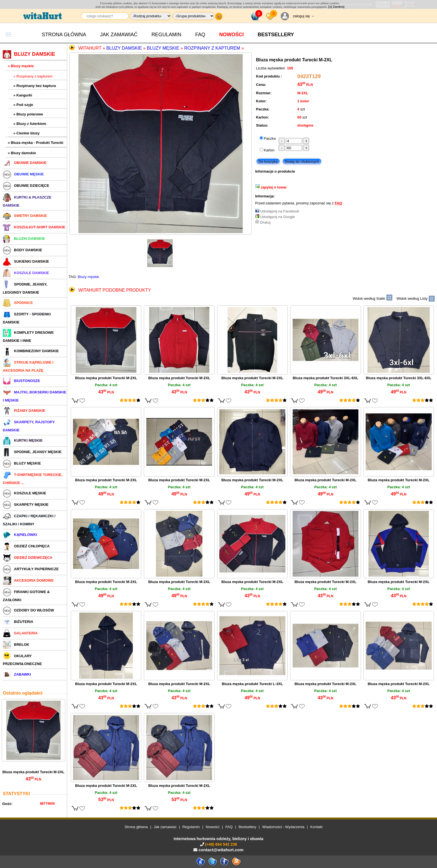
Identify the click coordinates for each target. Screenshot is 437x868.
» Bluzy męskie (21, 66)
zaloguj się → (304, 16)
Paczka (270, 138)
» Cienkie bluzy (26, 133)
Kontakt (316, 827)
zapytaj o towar (274, 187)
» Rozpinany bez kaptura (35, 86)
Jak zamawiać (119, 35)
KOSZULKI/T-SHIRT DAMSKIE (34, 227)
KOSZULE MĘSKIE (25, 493)
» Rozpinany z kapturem (33, 76)
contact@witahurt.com (221, 850)
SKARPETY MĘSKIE (26, 505)
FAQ (200, 35)
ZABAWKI (17, 674)
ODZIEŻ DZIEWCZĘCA (28, 558)
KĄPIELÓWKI (20, 535)
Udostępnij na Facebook (280, 211)
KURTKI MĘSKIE (23, 440)
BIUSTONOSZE (21, 381)
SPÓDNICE (18, 303)
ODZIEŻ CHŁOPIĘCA (26, 546)
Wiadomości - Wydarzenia (283, 827)
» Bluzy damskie (22, 153)
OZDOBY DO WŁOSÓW (28, 610)
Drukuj (265, 222)
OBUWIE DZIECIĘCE (26, 186)
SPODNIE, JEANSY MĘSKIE (32, 452)
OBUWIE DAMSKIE (25, 163)
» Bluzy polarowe (28, 114)
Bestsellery (247, 827)
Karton (269, 150)
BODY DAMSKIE (22, 250)
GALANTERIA (20, 633)
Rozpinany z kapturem (212, 48)
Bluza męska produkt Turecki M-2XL (33, 772)
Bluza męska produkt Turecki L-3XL (252, 684)
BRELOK (16, 645)
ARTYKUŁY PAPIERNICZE (31, 569)
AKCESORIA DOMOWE (28, 580)
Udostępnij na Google (277, 217)
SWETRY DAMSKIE (25, 216)
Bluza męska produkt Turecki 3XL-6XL (325, 378)
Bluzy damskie (124, 48)
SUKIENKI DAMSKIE (26, 261)
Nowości (231, 35)
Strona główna (64, 35)
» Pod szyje (23, 105)
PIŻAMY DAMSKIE (24, 411)
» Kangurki (23, 95)
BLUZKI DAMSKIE (24, 239)
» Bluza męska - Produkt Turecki (36, 143)
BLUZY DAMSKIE (29, 54)
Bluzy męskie (163, 48)
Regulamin (166, 35)
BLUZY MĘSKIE (22, 463)
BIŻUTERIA (18, 622)
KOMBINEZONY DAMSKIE (31, 351)
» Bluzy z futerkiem (30, 124)
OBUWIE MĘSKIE (23, 174)
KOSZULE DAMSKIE (26, 273)
